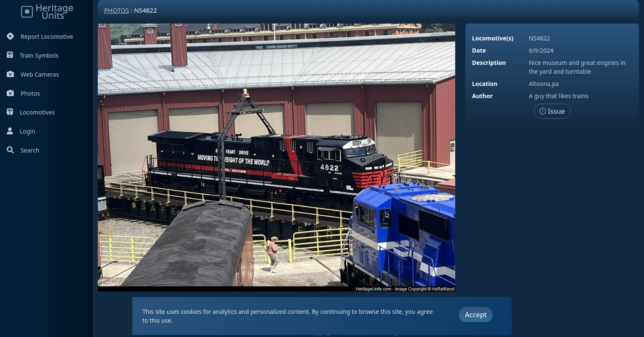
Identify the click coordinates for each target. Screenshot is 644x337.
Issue (552, 111)
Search (23, 150)
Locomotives (31, 112)
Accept (476, 315)
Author (482, 96)
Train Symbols (33, 55)
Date (479, 50)
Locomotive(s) (493, 38)
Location (485, 84)
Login (21, 131)
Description (489, 63)
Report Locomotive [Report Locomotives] (40, 36)
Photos (23, 93)
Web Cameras (33, 74)
